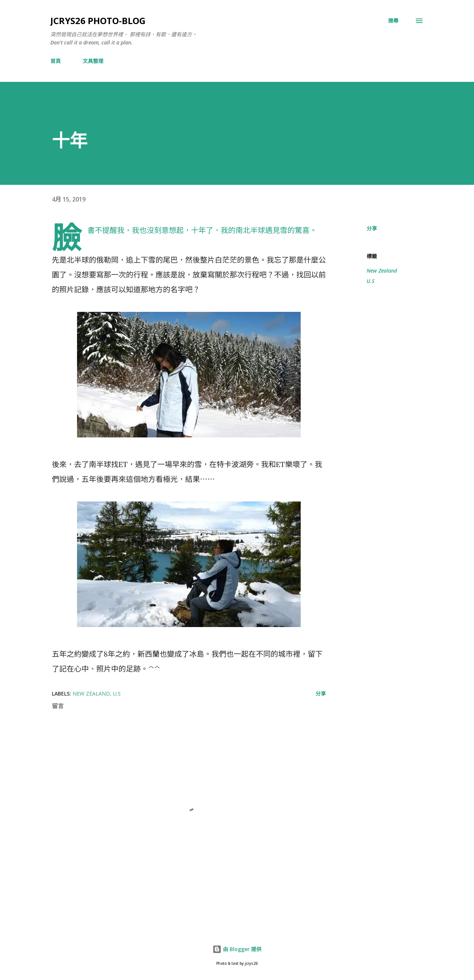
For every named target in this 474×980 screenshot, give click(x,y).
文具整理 (93, 61)
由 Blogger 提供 (237, 949)
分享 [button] (372, 228)
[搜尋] (393, 21)
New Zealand (382, 271)
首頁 (56, 61)
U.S (370, 281)
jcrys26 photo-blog (98, 21)
